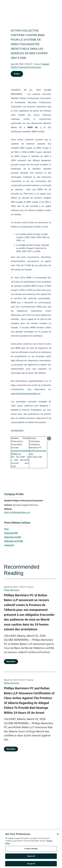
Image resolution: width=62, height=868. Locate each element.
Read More (11, 662)
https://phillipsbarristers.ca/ (17, 512)
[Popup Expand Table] (49, 438)
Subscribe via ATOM (14, 541)
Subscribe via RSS (13, 537)
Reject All (31, 859)
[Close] (58, 837)
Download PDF (11, 533)
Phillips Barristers (12, 590)
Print (6, 529)
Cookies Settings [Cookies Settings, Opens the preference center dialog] (31, 852)
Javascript (9, 545)
